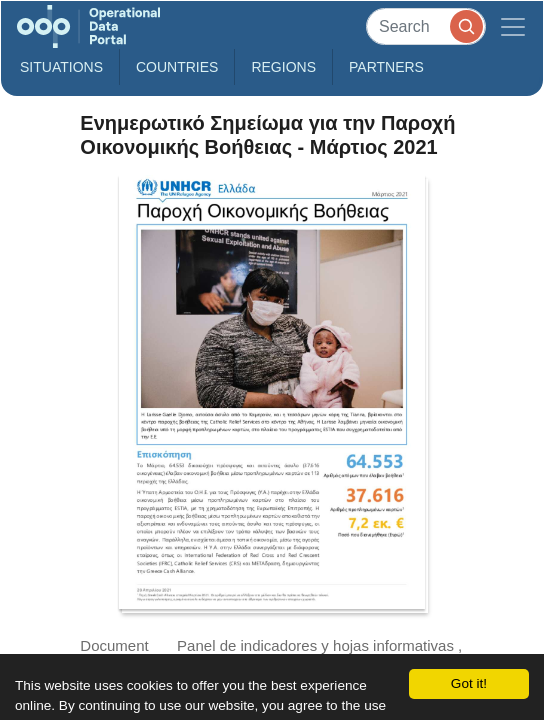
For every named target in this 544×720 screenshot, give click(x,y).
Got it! (469, 683)
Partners (386, 67)
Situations (61, 67)
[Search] (426, 26)
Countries (177, 67)
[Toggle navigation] (513, 26)
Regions (283, 67)
